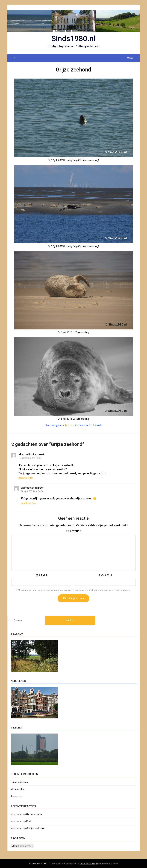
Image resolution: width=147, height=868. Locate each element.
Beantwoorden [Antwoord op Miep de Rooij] (26, 478)
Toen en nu (16, 796)
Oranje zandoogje (35, 828)
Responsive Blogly (89, 864)
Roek (29, 821)
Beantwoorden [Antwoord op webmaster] (28, 503)
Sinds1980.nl (73, 39)
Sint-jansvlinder (34, 814)
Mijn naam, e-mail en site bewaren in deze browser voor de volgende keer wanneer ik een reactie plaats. (74, 590)
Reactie (73, 531)
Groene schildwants (89, 425)
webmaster (27, 488)
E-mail (105, 575)
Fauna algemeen (19, 782)
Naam (42, 575)
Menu (130, 58)
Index (69, 425)
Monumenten (18, 789)
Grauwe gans (54, 425)
